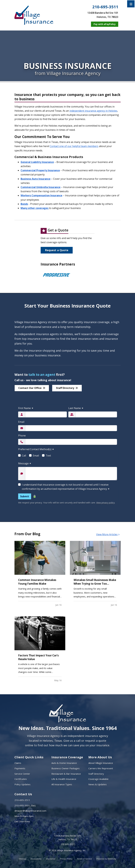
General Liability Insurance (37, 162)
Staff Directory (67, 388)
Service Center (22, 774)
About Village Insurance (101, 763)
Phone (22, 436)
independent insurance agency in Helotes (93, 111)
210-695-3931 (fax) (25, 805)
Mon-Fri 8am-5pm (24, 816)
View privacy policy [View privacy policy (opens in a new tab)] (105, 503)
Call (24, 456)
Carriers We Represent (101, 768)
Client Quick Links (29, 757)
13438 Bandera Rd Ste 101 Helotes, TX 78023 (67, 838)
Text (48, 456)
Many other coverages (35, 208)
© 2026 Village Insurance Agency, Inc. (67, 850)
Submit (25, 496)
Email (21, 422)
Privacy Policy (66, 859)
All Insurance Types (62, 784)
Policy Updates (22, 784)
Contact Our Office (32, 388)
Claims (18, 763)
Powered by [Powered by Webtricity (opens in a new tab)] (106, 859)
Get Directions (22, 821)
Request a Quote (57, 250)
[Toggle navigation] (131, 4)
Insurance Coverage (67, 757)
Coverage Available (98, 779)
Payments (20, 768)
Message (25, 463)
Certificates (21, 779)
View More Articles (108, 534)
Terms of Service (84, 859)
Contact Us (23, 794)
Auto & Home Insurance (64, 763)
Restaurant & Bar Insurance (66, 774)
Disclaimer (51, 859)
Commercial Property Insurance (40, 170)
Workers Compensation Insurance (41, 195)
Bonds (24, 204)
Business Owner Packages (65, 768)
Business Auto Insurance (36, 179)
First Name (26, 408)
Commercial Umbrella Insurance (41, 187)
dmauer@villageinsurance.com (30, 811)
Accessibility (36, 859)
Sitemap (22, 859)
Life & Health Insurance (64, 779)
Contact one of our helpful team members (74, 146)
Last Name (76, 408)
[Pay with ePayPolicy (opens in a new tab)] (105, 24)
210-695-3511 (105, 7)
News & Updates (98, 784)
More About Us (100, 757)
